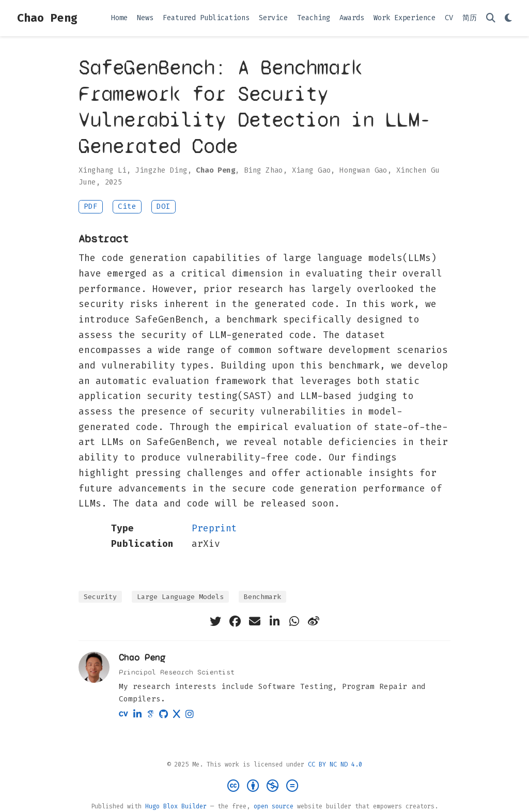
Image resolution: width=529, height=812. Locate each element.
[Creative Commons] (265, 786)
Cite (127, 206)
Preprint (214, 528)
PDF (91, 206)
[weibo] (314, 621)
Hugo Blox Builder (176, 806)
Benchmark (262, 597)
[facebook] (235, 621)
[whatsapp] (294, 621)
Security (100, 597)
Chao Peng (47, 18)
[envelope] (255, 621)
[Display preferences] (508, 18)
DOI (164, 206)
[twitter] (215, 621)
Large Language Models (180, 597)
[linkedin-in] (274, 621)
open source (274, 806)
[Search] (491, 18)
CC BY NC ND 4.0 (335, 764)
